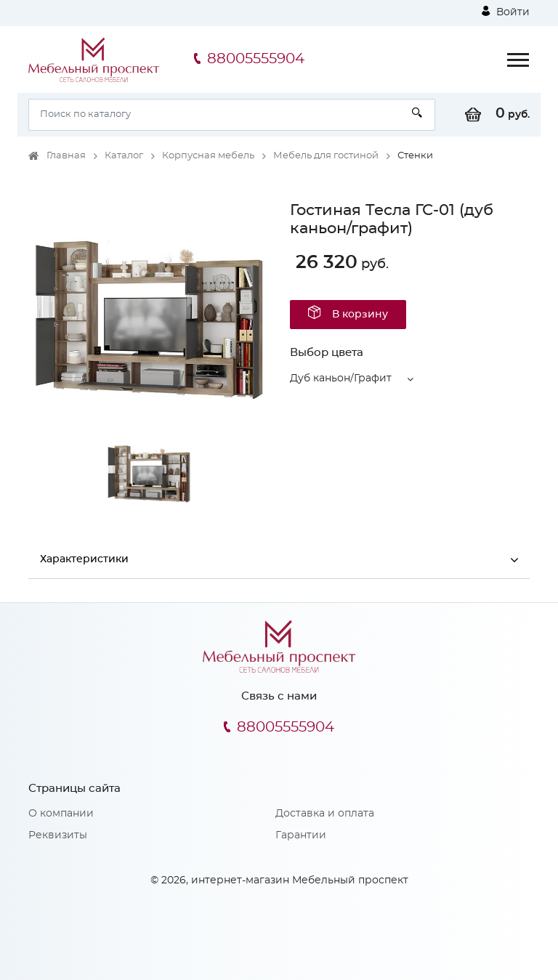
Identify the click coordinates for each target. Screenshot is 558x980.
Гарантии (301, 835)
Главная (66, 156)
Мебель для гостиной (326, 156)
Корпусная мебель (208, 156)
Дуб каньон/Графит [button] (341, 378)
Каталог (124, 156)
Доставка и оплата (325, 814)
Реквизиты (58, 835)
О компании (61, 814)
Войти (506, 12)
